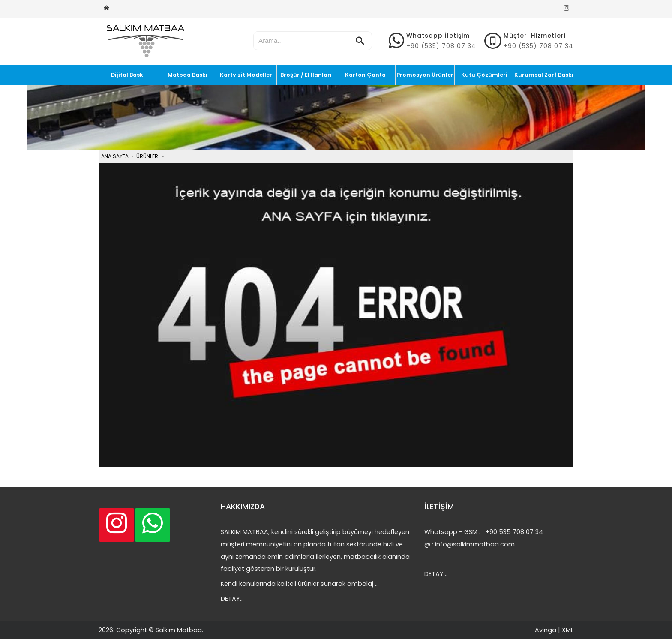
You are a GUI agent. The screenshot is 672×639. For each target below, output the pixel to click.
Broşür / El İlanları (306, 75)
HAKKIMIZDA (243, 507)
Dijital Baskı (128, 75)
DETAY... (232, 599)
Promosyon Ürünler (425, 75)
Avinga (546, 630)
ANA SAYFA (115, 156)
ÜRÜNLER (147, 156)
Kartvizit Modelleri (247, 75)
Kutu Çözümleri (484, 75)
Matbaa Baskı (187, 75)
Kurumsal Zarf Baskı (544, 75)
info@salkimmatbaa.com (475, 544)
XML (568, 630)
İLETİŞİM (439, 507)
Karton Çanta (365, 75)
